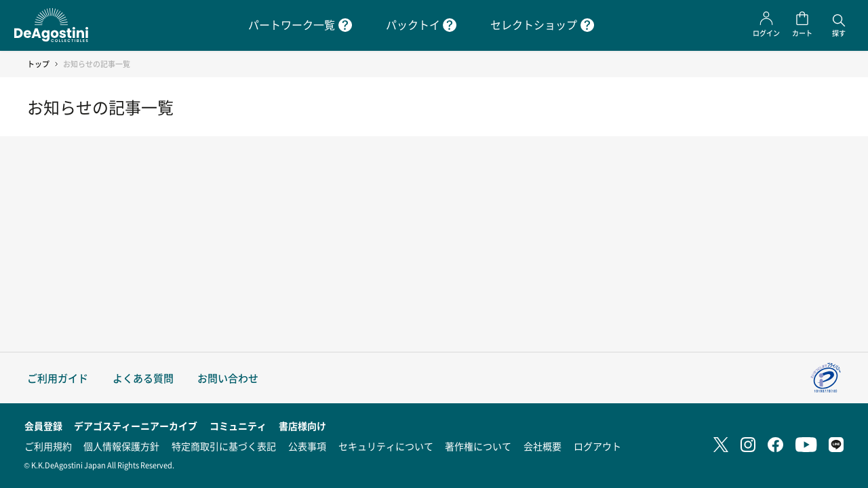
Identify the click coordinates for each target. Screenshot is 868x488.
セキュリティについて (386, 446)
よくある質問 (143, 378)
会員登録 (43, 426)
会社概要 (542, 446)
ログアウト (597, 446)
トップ (38, 64)
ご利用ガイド (58, 378)
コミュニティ (238, 426)
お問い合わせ (228, 378)
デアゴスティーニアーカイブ (136, 426)
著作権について (478, 446)
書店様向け (302, 426)
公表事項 (307, 446)
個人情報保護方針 (121, 446)
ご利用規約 (48, 446)
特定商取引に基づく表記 (224, 446)
